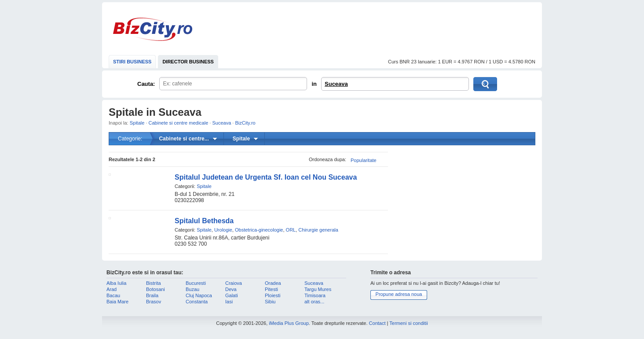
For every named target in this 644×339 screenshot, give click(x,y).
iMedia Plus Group (289, 323)
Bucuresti (196, 283)
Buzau (192, 289)
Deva (231, 289)
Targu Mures (318, 289)
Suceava (336, 84)
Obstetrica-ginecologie (259, 230)
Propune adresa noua (399, 294)
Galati (232, 295)
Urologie (223, 230)
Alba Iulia (116, 283)
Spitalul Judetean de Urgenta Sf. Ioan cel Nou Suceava (266, 177)
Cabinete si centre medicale (179, 123)
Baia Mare (117, 302)
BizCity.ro (153, 29)
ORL (291, 230)
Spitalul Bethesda (204, 221)
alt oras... (314, 302)
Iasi (229, 302)
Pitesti (271, 289)
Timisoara (315, 295)
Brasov (154, 302)
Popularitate (364, 160)
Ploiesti (273, 295)
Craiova (234, 283)
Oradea (273, 283)
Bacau (113, 295)
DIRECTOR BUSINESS (188, 62)
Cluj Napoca (199, 295)
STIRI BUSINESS (132, 62)
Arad (112, 289)
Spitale (137, 123)
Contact (377, 323)
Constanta (197, 302)
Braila (152, 295)
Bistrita (154, 283)
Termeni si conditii (408, 323)
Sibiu (270, 302)
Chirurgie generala (318, 230)
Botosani (156, 289)
